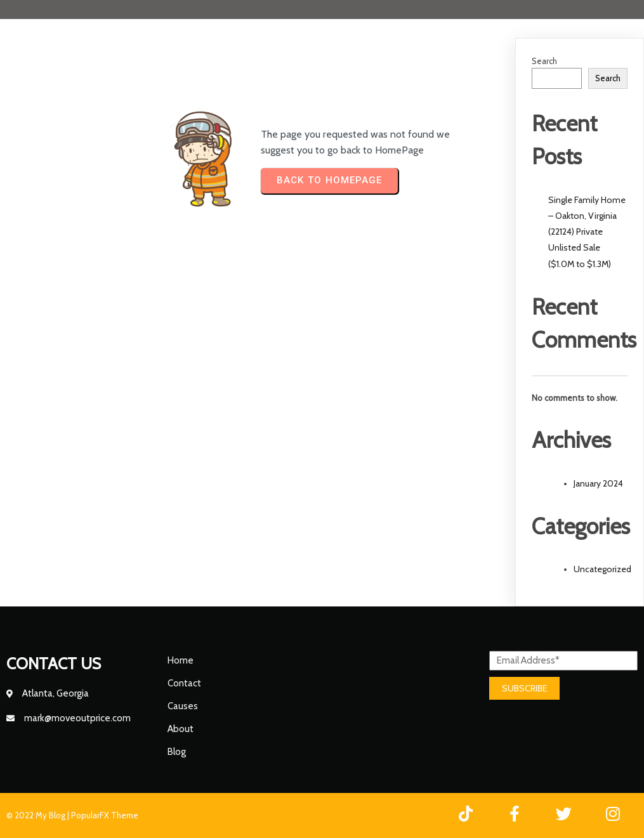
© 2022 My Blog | (39, 815)
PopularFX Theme (105, 815)
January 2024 (598, 483)
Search (544, 61)
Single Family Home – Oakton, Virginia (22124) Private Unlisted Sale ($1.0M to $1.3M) (587, 232)
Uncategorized (602, 569)
